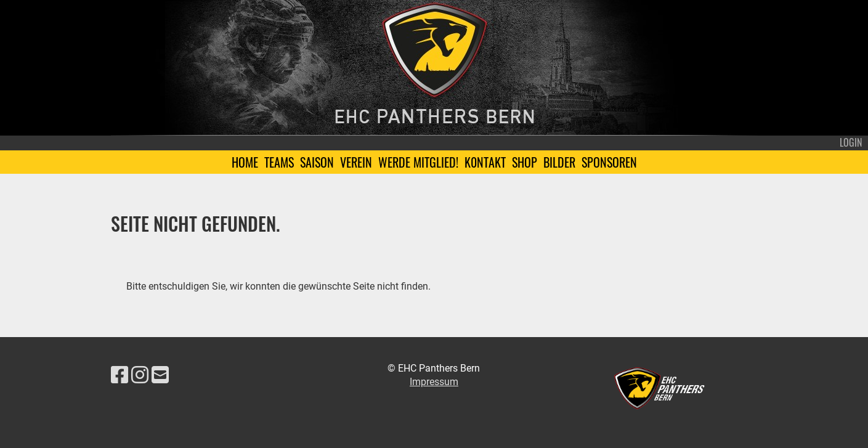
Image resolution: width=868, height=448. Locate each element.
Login (851, 142)
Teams (279, 162)
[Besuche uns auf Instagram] (140, 375)
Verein (356, 162)
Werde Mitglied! (418, 162)
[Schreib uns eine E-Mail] (160, 375)
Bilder (559, 162)
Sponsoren (609, 162)
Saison (317, 162)
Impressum (434, 382)
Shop (525, 162)
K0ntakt (485, 162)
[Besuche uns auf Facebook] (120, 375)
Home (245, 162)
